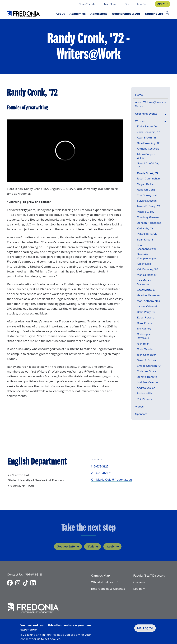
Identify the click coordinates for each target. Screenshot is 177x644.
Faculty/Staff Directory (149, 575)
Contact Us (15, 574)
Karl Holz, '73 (145, 228)
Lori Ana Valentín (147, 382)
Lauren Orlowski (147, 306)
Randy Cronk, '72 (148, 173)
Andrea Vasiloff (146, 388)
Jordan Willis (145, 393)
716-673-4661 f (101, 473)
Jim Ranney (144, 329)
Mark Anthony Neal (149, 301)
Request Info (66, 549)
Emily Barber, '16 (147, 126)
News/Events (87, 4)
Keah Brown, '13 (147, 138)
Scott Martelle (146, 290)
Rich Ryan (143, 344)
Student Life (154, 13)
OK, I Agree (145, 628)
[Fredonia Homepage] (23, 13)
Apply (161, 4)
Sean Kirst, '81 (146, 240)
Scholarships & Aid (126, 13)
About (60, 13)
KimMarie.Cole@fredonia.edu (111, 479)
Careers (139, 582)
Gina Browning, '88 (149, 143)
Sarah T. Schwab (147, 360)
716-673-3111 (34, 574)
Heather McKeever (149, 295)
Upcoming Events (146, 114)
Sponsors (141, 414)
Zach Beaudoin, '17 (148, 132)
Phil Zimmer (145, 399)
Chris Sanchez (146, 349)
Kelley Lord (144, 264)
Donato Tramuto (147, 377)
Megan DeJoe (145, 184)
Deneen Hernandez (149, 223)
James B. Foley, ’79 (148, 206)
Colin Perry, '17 (146, 312)
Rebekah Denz (146, 190)
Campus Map (100, 575)
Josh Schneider (146, 355)
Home (139, 95)
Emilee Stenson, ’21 (149, 366)
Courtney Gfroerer (148, 217)
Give (127, 4)
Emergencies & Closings (108, 589)
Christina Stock (146, 371)
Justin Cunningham (149, 179)
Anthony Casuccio (148, 149)
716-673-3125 (100, 466)
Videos (139, 407)
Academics (78, 13)
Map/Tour (110, 4)
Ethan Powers (145, 318)
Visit (91, 549)
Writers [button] (140, 121)
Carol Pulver (145, 323)
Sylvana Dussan (147, 201)
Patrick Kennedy (147, 234)
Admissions (99, 13)
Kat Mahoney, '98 (148, 269)
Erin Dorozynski (147, 195)
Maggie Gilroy (146, 212)
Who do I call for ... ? (105, 582)
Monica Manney (147, 275)
